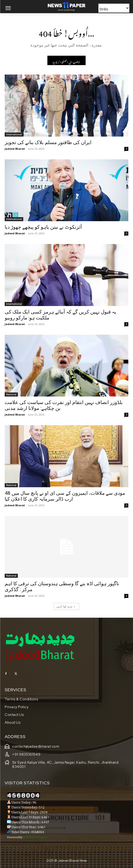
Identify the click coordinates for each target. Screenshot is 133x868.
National (11, 394)
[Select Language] (114, 8)
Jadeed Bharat (15, 149)
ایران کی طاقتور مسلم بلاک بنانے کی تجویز (48, 142)
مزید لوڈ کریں (66, 606)
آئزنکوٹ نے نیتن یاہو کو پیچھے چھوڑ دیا (43, 227)
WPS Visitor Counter (35, 837)
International (14, 134)
